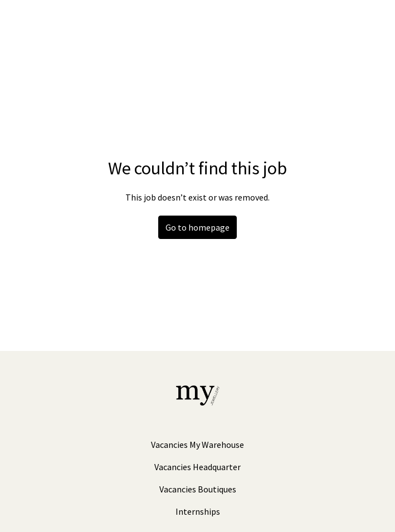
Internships (198, 511)
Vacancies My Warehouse (197, 445)
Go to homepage (197, 227)
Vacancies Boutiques (198, 489)
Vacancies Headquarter (197, 467)
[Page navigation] (370, 22)
